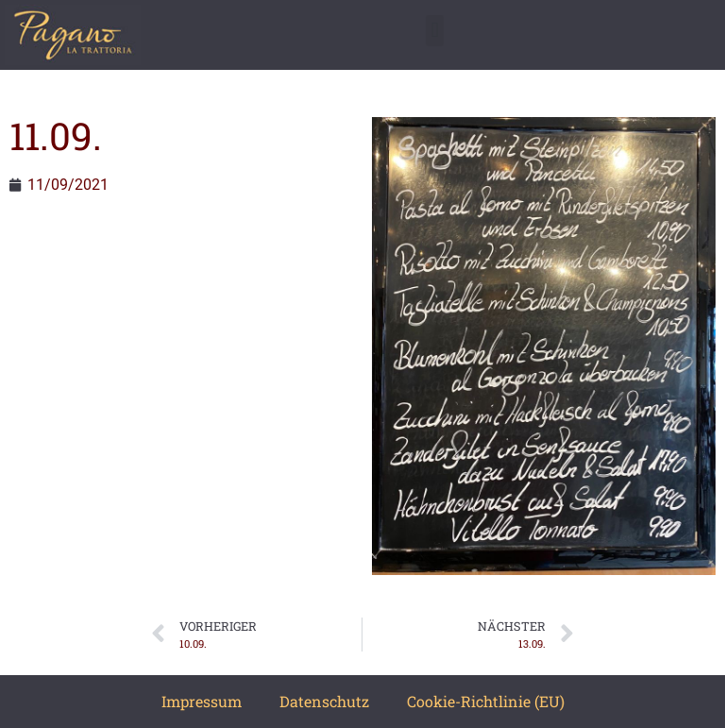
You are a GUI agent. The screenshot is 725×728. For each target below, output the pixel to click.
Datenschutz (324, 701)
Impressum (202, 701)
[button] (435, 31)
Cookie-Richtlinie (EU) (486, 701)
